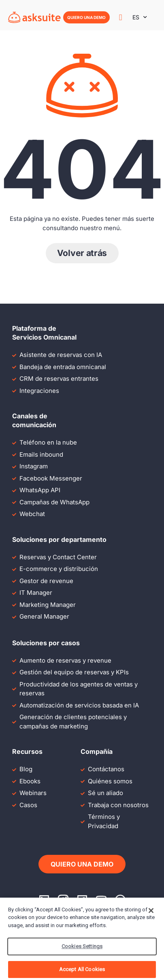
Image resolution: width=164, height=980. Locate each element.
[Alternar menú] (121, 18)
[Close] (151, 915)
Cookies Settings (82, 951)
